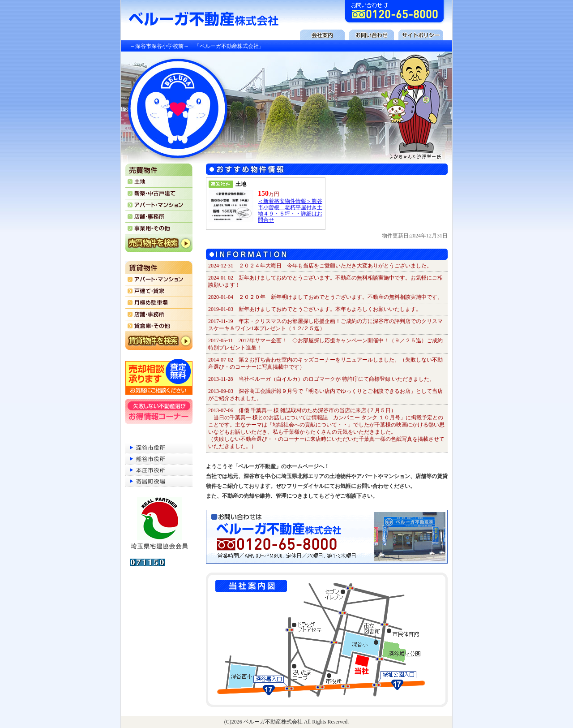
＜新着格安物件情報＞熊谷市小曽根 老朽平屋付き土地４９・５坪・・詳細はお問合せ (290, 211)
